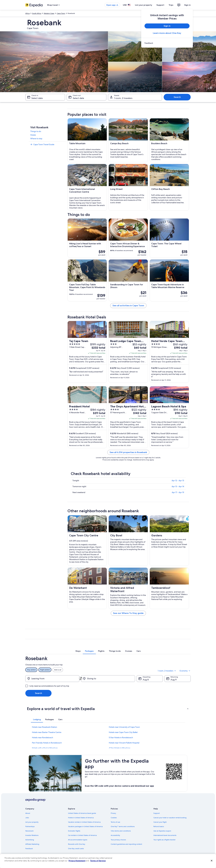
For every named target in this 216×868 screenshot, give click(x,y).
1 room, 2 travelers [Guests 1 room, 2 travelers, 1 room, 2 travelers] (123, 98)
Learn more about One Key (167, 33)
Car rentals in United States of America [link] (82, 835)
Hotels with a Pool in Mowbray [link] (45, 748)
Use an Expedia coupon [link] (162, 831)
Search (177, 97)
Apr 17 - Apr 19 (178, 492)
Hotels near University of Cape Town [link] (124, 727)
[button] (108, 709)
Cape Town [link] (61, 13)
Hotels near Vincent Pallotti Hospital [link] (124, 743)
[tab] (78, 651)
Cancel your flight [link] (160, 822)
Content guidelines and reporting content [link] (126, 844)
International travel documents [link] (165, 835)
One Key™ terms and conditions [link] (123, 826)
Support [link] (157, 813)
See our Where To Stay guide (128, 613)
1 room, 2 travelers (167, 671)
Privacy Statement (77, 861)
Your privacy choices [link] (118, 840)
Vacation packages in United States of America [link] (85, 826)
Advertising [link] (30, 840)
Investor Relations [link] (32, 835)
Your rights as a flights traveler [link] (164, 840)
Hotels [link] (33, 135)
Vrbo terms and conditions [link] (121, 831)
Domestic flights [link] (74, 831)
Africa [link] (27, 13)
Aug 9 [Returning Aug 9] (174, 680)
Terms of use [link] (115, 822)
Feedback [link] (29, 849)
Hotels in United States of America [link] (81, 818)
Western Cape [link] (49, 13)
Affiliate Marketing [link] (32, 844)
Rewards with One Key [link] (77, 844)
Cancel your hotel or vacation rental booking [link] (170, 818)
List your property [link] (32, 822)
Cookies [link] (114, 818)
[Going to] (108, 679)
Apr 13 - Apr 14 (178, 486)
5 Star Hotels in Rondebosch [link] (121, 737)
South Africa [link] (37, 13)
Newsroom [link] (29, 831)
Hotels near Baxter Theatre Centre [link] (47, 732)
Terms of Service (98, 861)
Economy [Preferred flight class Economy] (185, 671)
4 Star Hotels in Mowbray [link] (120, 748)
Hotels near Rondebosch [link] (42, 737)
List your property (144, 5)
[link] (167, 43)
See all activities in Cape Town (128, 305)
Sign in (187, 5)
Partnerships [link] (30, 826)
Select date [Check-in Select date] (37, 98)
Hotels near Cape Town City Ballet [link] (123, 732)
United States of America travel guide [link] (82, 813)
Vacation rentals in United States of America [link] (84, 822)
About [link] (28, 813)
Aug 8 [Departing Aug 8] (146, 680)
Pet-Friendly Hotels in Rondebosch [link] (47, 743)
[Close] (212, 861)
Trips (171, 5)
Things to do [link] (36, 131)
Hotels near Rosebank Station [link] (44, 727)
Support (160, 5)
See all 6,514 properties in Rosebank (128, 452)
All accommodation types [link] (78, 840)
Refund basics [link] (159, 826)
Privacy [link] (113, 813)
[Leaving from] (52, 679)
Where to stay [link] (36, 139)
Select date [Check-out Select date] (78, 98)
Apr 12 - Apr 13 (178, 480)
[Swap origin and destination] (81, 678)
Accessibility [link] (115, 835)
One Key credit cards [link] (76, 849)
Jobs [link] (27, 818)
